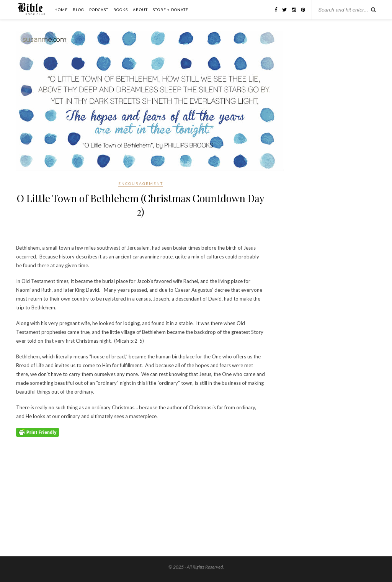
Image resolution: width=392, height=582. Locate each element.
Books (121, 10)
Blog (78, 10)
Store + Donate (171, 10)
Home (61, 10)
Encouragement (141, 183)
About (140, 10)
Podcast (99, 10)
